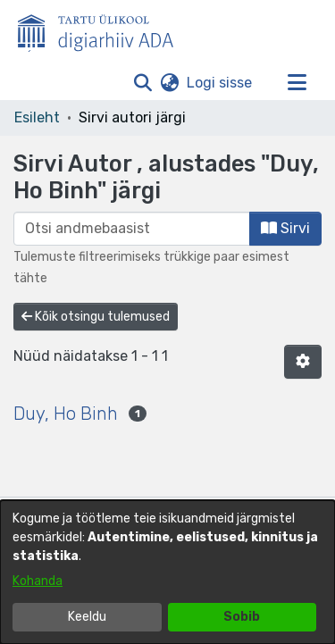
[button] (142, 83)
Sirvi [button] (285, 228)
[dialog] (167, 572)
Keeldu (87, 617)
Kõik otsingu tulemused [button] (96, 317)
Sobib (242, 617)
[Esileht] (103, 29)
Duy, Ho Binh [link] (66, 414)
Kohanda (38, 581)
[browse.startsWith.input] (132, 229)
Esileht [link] (37, 117)
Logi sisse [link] (220, 83)
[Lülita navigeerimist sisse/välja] (297, 83)
